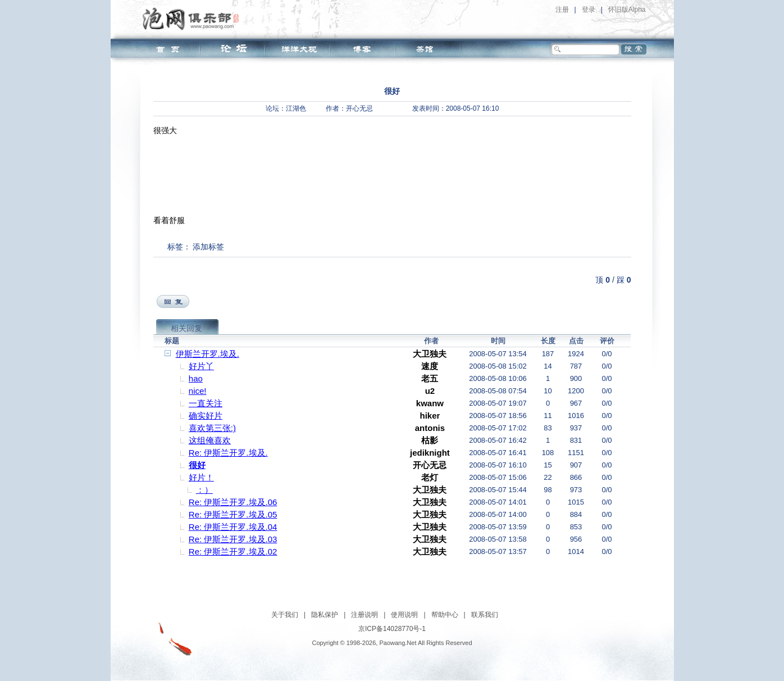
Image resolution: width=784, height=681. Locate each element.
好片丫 (201, 366)
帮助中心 (445, 615)
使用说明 (404, 615)
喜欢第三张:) (212, 428)
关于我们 (285, 615)
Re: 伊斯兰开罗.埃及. (228, 453)
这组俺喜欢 (210, 440)
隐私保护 (325, 615)
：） (204, 490)
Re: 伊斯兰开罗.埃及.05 (233, 514)
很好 (197, 465)
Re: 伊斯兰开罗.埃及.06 (233, 502)
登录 (589, 10)
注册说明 (364, 615)
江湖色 (296, 108)
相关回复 (186, 328)
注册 (562, 10)
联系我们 (485, 615)
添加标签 (208, 247)
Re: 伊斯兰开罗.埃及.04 (233, 527)
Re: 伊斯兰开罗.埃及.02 (233, 551)
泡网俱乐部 (193, 19)
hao (196, 378)
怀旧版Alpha (627, 10)
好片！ (201, 477)
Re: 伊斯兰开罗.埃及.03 (233, 539)
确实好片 (206, 416)
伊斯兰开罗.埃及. (208, 354)
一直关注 (206, 403)
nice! (198, 391)
